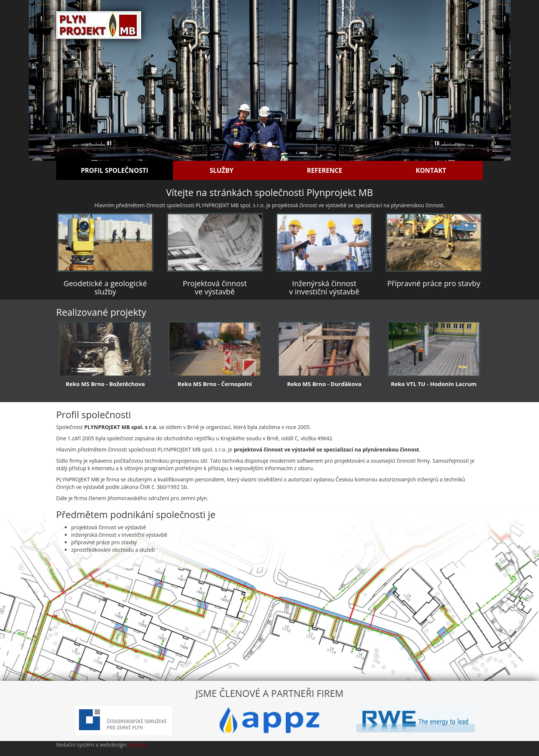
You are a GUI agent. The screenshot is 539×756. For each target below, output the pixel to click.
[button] (65, 80)
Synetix (138, 745)
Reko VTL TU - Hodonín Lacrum (434, 384)
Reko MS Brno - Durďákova (324, 384)
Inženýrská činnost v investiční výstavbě (324, 287)
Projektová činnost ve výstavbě (215, 287)
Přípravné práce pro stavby (434, 283)
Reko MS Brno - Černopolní (215, 384)
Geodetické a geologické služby (105, 287)
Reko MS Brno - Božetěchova (105, 384)
